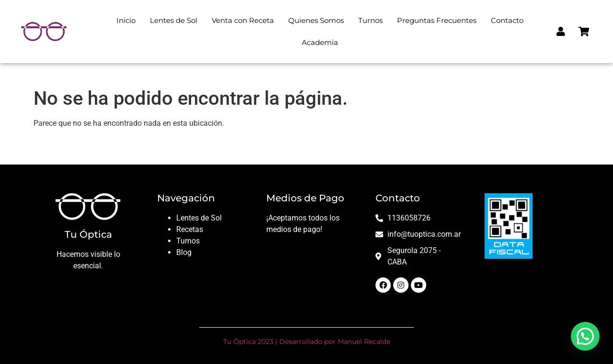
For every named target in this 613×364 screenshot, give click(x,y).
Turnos (370, 20)
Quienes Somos (316, 20)
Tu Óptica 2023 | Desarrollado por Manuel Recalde (307, 342)
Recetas (190, 229)
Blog (184, 252)
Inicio (126, 20)
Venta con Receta (243, 20)
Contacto (507, 20)
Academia (320, 42)
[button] (585, 336)
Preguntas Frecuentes (437, 20)
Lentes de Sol (174, 20)
